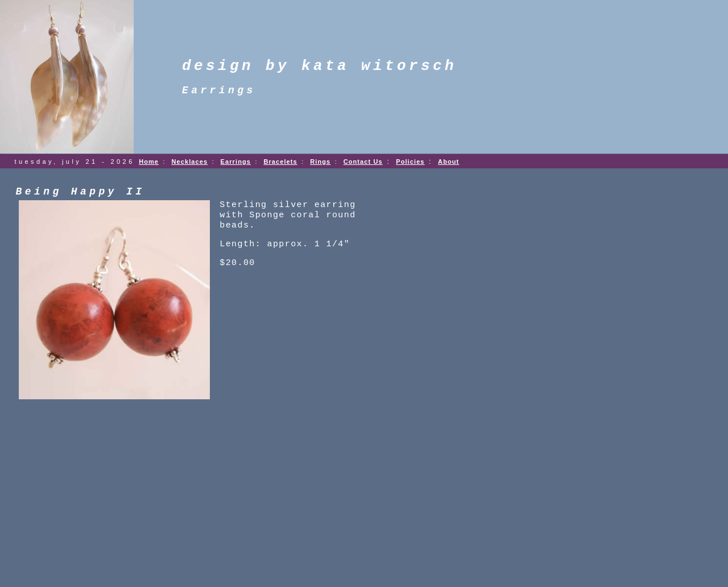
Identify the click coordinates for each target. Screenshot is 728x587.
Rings (320, 162)
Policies (410, 162)
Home (149, 162)
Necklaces (189, 162)
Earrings (236, 162)
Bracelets (280, 162)
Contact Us (363, 162)
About (448, 162)
